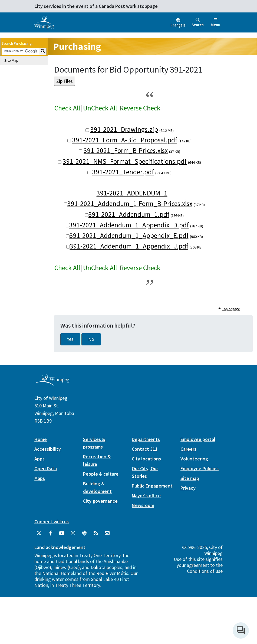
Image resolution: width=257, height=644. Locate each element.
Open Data (46, 468)
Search (198, 23)
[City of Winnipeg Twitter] (39, 533)
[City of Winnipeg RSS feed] (96, 533)
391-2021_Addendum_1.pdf (129, 214)
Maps (40, 478)
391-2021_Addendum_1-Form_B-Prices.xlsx (130, 204)
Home (41, 439)
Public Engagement (152, 486)
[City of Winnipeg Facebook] (50, 533)
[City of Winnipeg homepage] (52, 383)
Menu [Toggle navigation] (215, 23)
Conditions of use (205, 571)
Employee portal (198, 439)
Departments (146, 439)
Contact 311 (145, 449)
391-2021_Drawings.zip (124, 129)
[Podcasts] (84, 533)
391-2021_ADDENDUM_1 (132, 193)
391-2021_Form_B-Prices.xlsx (126, 151)
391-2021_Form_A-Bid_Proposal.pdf (125, 140)
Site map (190, 478)
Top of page (231, 309)
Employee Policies (200, 468)
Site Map (11, 60)
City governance (100, 501)
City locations (146, 459)
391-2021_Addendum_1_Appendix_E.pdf (129, 236)
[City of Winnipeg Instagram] (73, 533)
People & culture (101, 474)
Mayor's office (146, 496)
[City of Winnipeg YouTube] (62, 533)
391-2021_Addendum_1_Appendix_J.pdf (129, 246)
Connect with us (52, 522)
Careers (188, 449)
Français (178, 25)
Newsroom (143, 505)
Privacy (188, 488)
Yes (70, 339)
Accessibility (48, 449)
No (91, 339)
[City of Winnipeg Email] (107, 533)
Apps (39, 459)
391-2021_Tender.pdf (123, 172)
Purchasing (77, 46)
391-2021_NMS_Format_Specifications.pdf (125, 161)
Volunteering (194, 459)
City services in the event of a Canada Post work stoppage (96, 6)
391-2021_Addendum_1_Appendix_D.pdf (129, 225)
